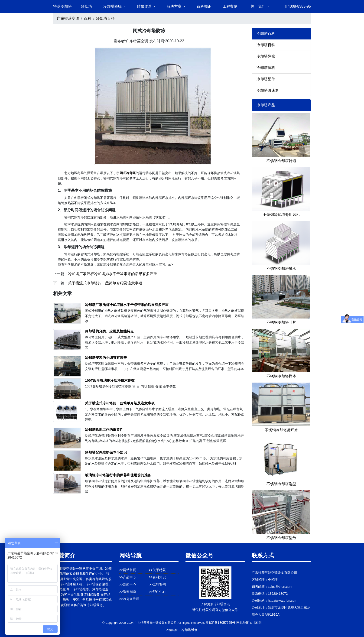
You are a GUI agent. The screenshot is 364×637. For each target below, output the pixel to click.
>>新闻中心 (128, 585)
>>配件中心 (157, 592)
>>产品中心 (128, 577)
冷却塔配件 (266, 79)
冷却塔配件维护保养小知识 (106, 452)
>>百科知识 (157, 577)
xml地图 (256, 623)
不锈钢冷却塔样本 (281, 376)
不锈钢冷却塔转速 (281, 161)
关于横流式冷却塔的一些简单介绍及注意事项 (105, 283)
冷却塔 (87, 6)
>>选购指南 (128, 592)
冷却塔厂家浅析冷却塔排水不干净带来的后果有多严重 (113, 274)
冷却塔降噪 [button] (113, 6)
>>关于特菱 (157, 570)
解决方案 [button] (175, 6)
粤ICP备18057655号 (221, 623)
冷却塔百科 (105, 18)
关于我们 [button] (258, 6)
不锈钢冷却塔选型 (281, 484)
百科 (88, 18)
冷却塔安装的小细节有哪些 (106, 358)
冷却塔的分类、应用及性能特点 (109, 331)
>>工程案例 (157, 585)
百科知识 (204, 6)
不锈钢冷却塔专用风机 (281, 215)
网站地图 (243, 623)
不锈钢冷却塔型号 (281, 538)
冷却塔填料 (266, 68)
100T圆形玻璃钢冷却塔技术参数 (110, 380)
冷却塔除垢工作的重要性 (104, 430)
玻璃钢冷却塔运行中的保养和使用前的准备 (118, 475)
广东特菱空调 (68, 18)
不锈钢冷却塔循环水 (281, 430)
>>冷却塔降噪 (129, 599)
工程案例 (230, 6)
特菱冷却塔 (62, 6)
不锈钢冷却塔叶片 (281, 322)
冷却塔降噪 (266, 56)
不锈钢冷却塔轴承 (281, 268)
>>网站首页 (128, 570)
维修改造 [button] (145, 6)
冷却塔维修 (189, 630)
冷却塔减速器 (268, 90)
